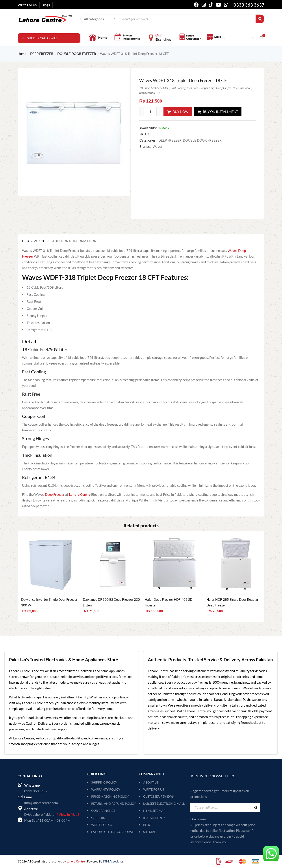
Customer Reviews (158, 796)
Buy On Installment (221, 112)
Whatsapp (32, 785)
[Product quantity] (150, 112)
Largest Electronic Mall (164, 803)
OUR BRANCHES (103, 811)
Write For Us (154, 789)
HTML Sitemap (154, 811)
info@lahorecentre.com (41, 803)
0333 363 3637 (36, 791)
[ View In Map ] (68, 814)
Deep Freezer (55, 494)
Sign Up (256, 807)
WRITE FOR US (102, 825)
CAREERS (98, 818)
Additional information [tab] (74, 241)
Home (22, 54)
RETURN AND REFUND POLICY (114, 803)
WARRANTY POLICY (106, 789)
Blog (147, 825)
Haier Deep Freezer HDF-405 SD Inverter (169, 602)
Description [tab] (33, 241)
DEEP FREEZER (42, 54)
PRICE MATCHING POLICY (110, 796)
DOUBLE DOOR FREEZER (77, 54)
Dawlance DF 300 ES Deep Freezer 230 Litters (111, 602)
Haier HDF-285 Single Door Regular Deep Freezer (232, 602)
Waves (158, 146)
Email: (29, 797)
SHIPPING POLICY (104, 782)
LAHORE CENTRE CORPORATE (113, 832)
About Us (151, 782)
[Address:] (20, 808)
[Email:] (20, 797)
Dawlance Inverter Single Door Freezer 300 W (49, 602)
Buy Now (181, 112)
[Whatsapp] (20, 785)
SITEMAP (150, 832)
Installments (154, 818)
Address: (31, 809)
